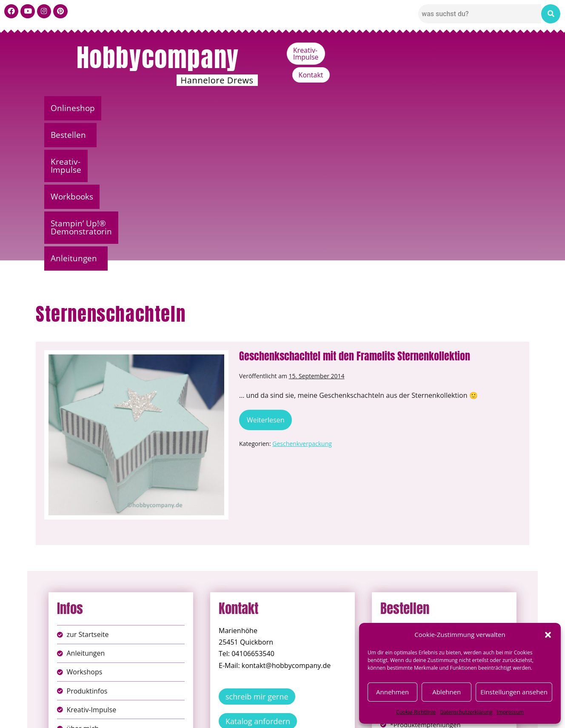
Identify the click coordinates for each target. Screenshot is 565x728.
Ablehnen (447, 692)
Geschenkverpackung (302, 293)
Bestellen (136, 108)
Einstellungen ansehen (514, 692)
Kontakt (502, 50)
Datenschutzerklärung (466, 712)
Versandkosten (320, 715)
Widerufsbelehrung (253, 715)
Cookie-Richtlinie (416, 712)
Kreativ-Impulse (447, 50)
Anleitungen (484, 108)
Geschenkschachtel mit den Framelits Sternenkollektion (355, 206)
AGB (331, 706)
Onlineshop (75, 108)
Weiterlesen (269, 267)
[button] (548, 635)
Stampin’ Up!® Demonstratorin (381, 108)
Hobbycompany (158, 57)
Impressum (510, 712)
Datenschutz (292, 706)
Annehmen (392, 692)
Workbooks (280, 108)
